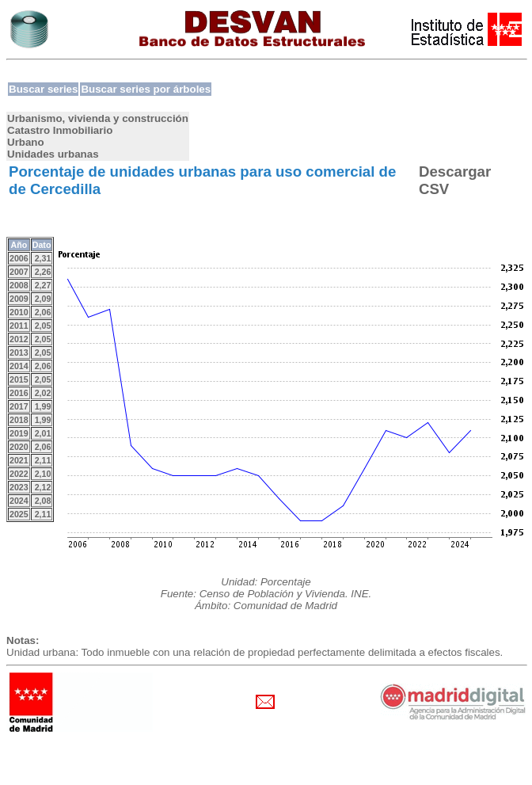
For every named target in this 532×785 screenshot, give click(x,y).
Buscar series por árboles (146, 89)
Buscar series (43, 89)
